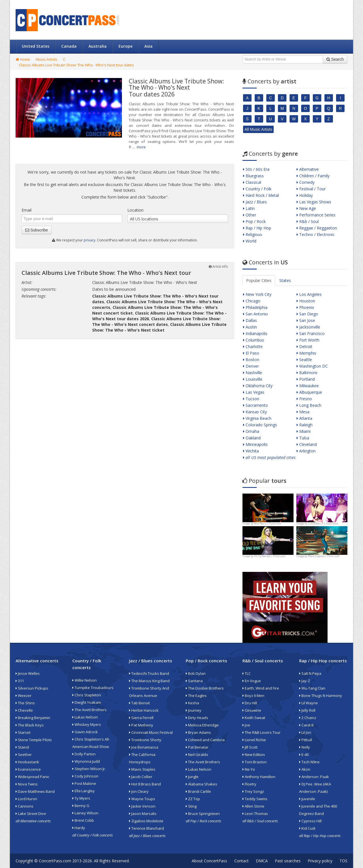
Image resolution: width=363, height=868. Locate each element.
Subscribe (37, 230)
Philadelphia (255, 307)
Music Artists (47, 59)
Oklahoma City (258, 386)
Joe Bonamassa (144, 747)
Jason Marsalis (143, 814)
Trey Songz (253, 791)
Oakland (252, 438)
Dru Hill (250, 703)
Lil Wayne (309, 703)
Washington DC (312, 366)
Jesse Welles (28, 673)
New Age (306, 208)
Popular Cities (259, 280)
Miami (304, 431)
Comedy (306, 182)
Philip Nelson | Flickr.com (270, 556)
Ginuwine (252, 710)
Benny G (81, 806)
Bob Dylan (196, 673)
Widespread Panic (32, 777)
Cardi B (306, 725)
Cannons (25, 806)
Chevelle (24, 710)
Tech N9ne (309, 762)
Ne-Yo (249, 769)
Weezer (24, 696)
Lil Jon (305, 732)
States (285, 280)
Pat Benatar (197, 747)
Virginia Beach (257, 418)
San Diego (307, 314)
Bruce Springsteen (203, 814)
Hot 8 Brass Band (145, 784)
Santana (194, 681)
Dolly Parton (84, 754)
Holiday (305, 195)
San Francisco (311, 333)
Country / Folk (257, 189)
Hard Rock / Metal (261, 195)
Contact (241, 861)
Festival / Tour (311, 189)
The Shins (25, 703)
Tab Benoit (139, 703)
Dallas (250, 320)
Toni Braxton (255, 762)
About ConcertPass (209, 861)
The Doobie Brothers (205, 688)
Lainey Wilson (85, 813)
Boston (251, 360)
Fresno (304, 399)
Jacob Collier (141, 777)
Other (250, 215)
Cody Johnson (85, 776)
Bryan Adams (198, 732)
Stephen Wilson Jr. (89, 769)
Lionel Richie (254, 740)
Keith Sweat (254, 718)
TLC (247, 673)
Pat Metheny (141, 725)
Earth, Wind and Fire (261, 688)
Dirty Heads (197, 718)
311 (20, 681)
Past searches (288, 861)
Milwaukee (308, 386)
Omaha (251, 431)
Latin (249, 208)
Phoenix (305, 307)
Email (27, 210)
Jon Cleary (139, 791)
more (141, 147)
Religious (253, 234)
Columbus (254, 340)
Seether (24, 755)
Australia (98, 46)
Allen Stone (253, 806)
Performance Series (316, 215)
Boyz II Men (253, 696)
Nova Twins (27, 784)
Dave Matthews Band (35, 791)
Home (23, 59)
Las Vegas (254, 392)
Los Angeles (309, 294)
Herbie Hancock (144, 710)
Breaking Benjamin (33, 718)
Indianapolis (255, 333)
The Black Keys (30, 725)
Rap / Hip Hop (257, 228)
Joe (246, 725)
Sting (191, 806)
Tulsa (303, 438)
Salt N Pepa (310, 673)
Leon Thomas (255, 814)
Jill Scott (250, 747)
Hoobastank (27, 762)
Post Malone (84, 783)
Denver (251, 366)
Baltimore (307, 373)
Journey (194, 710)
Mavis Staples (142, 769)
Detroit (304, 346)
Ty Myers (81, 798)
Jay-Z (305, 681)
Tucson (251, 399)
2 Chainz (308, 718)
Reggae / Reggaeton (317, 228)
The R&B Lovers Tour (261, 732)
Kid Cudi (307, 828)
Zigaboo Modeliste (146, 821)
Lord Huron (26, 799)
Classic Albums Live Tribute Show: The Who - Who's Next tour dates (76, 65)
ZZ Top (193, 799)
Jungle (192, 777)
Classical (252, 182)
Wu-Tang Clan (312, 688)
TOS (343, 861)
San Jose (306, 320)
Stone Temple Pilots (34, 740)
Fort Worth (308, 340)
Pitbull (306, 740)
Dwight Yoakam (87, 702)
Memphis (306, 353)
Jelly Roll (307, 710)
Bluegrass (253, 176)
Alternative (308, 169)
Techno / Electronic (316, 234)
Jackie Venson (142, 806)
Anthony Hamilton (259, 777)
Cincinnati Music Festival (151, 732)
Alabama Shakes (201, 784)
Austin (250, 327)
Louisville (253, 379)
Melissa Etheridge (202, 725)
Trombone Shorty (145, 740)
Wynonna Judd (86, 761)
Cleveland (307, 444)
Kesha (192, 703)
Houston (306, 301)
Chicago (252, 301)
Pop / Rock (254, 221)
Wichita (251, 451)
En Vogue (252, 681)
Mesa (303, 412)
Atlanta (304, 418)
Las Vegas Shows (314, 202)
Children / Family (313, 176)
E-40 (304, 755)
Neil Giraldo (197, 755)
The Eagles (196, 696)
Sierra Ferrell (141, 718)
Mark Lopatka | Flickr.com (324, 556)
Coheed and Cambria (205, 740)
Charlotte (253, 346)
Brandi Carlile (198, 791)
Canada (69, 46)
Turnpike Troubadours (93, 688)
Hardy (79, 828)
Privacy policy (320, 861)
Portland (306, 379)
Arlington (306, 451)
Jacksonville (308, 327)
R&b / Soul (308, 221)
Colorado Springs (260, 425)
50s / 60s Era (256, 169)
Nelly (305, 747)
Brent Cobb (83, 820)
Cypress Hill (310, 821)
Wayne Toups (142, 799)
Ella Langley (84, 791)
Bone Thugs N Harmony (321, 696)
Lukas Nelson (85, 717)
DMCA (262, 861)
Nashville (253, 373)
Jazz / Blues (255, 202)
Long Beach (309, 405)
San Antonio (256, 314)
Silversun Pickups (32, 688)
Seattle (304, 360)
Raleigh (305, 425)
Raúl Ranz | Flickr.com (268, 523)
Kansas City (255, 412)
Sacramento (256, 405)
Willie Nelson (85, 680)
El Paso (251, 353)
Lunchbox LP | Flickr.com (323, 523)
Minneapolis (255, 444)
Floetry (249, 784)
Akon (305, 769)
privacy (89, 240)
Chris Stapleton (87, 695)
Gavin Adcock (85, 732)
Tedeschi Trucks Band (149, 673)
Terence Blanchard (146, 828)
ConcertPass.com (55, 861)
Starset (23, 732)
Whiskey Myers (87, 724)
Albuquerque (309, 392)
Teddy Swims (255, 799)
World (250, 241)
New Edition (254, 755)
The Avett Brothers (89, 710)
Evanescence (28, 769)
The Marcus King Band (149, 681)
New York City (257, 294)
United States (36, 46)
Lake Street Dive (31, 814)
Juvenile (307, 799)
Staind (22, 747)
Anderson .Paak (314, 777)
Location (135, 210)
